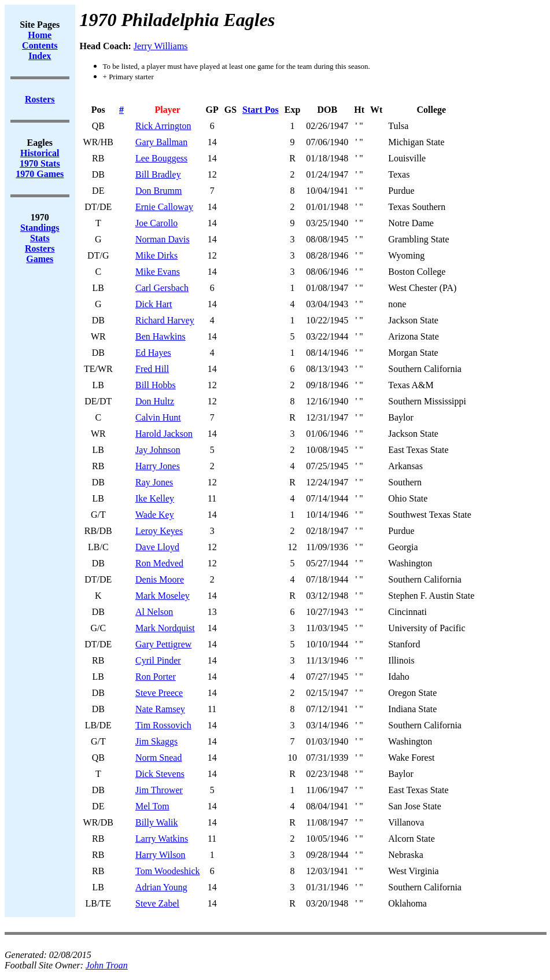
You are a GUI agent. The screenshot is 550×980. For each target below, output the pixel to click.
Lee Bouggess (161, 158)
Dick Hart (154, 304)
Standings (40, 228)
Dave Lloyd (157, 547)
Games (40, 259)
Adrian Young (161, 887)
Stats (40, 238)
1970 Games (40, 174)
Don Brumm (158, 191)
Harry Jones (158, 466)
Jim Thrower (159, 790)
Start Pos (261, 110)
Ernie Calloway (164, 207)
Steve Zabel (157, 903)
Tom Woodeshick (168, 871)
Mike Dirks (156, 255)
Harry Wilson (160, 855)
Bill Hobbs (156, 385)
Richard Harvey (165, 320)
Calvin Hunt (158, 417)
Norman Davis (163, 239)
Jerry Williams (161, 46)
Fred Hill (152, 369)
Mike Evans (158, 272)
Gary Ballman (161, 142)
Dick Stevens (160, 774)
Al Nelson (154, 612)
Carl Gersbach (162, 288)
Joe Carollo (156, 223)
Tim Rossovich (163, 725)
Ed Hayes (153, 353)
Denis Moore (160, 579)
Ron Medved (159, 563)
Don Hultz (155, 401)
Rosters (40, 248)
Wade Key (155, 515)
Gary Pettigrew (163, 644)
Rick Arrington (163, 126)
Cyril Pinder (158, 660)
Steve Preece (159, 693)
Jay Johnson (158, 450)
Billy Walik (157, 822)
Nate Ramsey (160, 709)
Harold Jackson (164, 434)
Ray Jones (154, 482)
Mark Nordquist (165, 628)
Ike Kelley (155, 498)
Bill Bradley (158, 174)
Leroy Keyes (159, 531)
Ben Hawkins (160, 336)
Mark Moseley (163, 596)
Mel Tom (152, 806)
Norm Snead (158, 758)
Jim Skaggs (156, 741)
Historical (40, 153)
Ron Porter (156, 677)
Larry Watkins (162, 839)
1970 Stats (40, 163)
